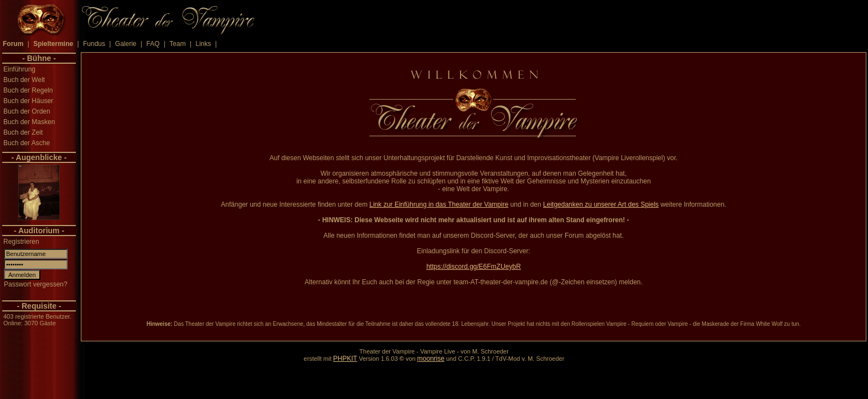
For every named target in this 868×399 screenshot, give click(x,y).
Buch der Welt (24, 80)
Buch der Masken (29, 122)
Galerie (126, 44)
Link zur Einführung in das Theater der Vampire (439, 204)
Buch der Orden (27, 111)
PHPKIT (345, 359)
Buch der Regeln (28, 90)
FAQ (153, 44)
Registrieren (21, 242)
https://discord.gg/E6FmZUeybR (474, 267)
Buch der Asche (27, 143)
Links (203, 44)
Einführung (19, 69)
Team (177, 44)
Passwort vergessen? (36, 284)
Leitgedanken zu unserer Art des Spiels (601, 204)
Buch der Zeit (23, 132)
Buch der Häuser (28, 101)
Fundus (94, 44)
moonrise (431, 359)
